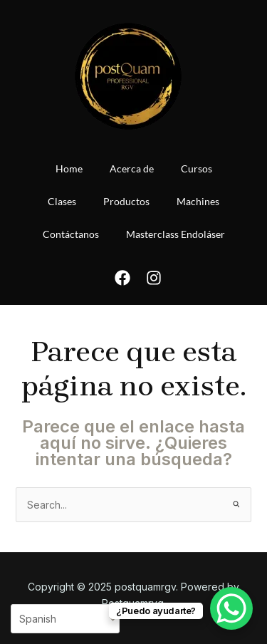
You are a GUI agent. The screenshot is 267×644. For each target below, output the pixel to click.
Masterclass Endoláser (176, 234)
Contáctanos (71, 234)
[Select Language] (65, 619)
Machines (198, 201)
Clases (62, 201)
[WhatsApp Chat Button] (231, 608)
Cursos (197, 168)
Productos (126, 201)
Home (69, 168)
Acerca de (132, 168)
